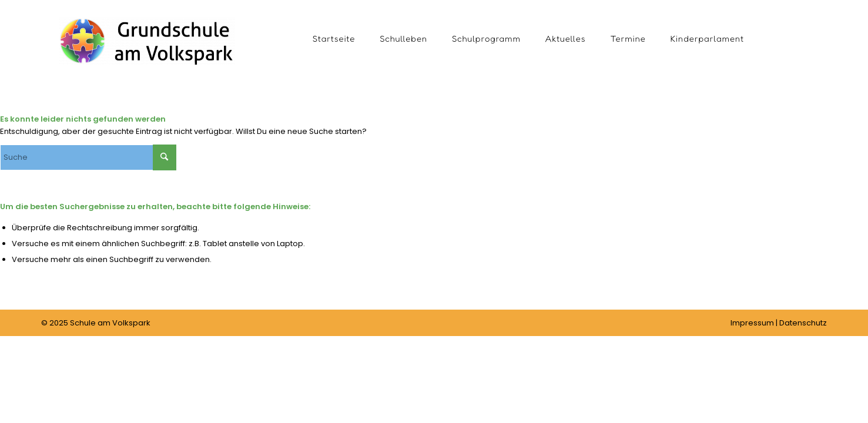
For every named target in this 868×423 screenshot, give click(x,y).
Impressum (752, 323)
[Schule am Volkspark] (147, 56)
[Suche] (88, 157)
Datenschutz (803, 323)
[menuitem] (334, 38)
